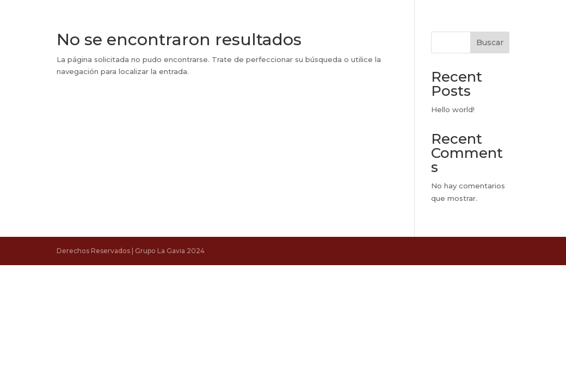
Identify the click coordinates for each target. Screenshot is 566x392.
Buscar (490, 42)
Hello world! (453, 109)
